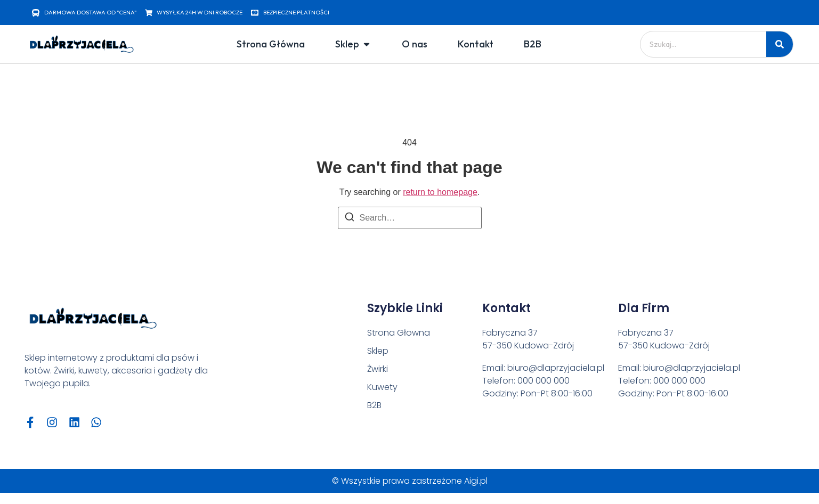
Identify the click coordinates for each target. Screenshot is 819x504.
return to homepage (440, 192)
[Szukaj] (780, 44)
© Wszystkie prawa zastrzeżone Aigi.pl (410, 482)
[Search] (350, 219)
